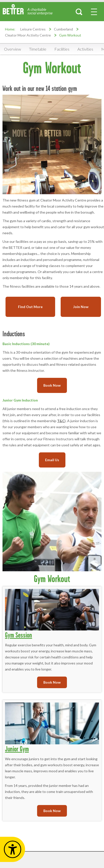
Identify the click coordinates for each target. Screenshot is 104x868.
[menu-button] (94, 12)
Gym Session (19, 635)
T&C (61, 421)
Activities (85, 49)
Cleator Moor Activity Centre (28, 35)
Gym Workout (70, 35)
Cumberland (63, 29)
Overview (13, 49)
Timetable (38, 49)
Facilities (62, 49)
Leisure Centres (33, 29)
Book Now (52, 385)
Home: (10, 29)
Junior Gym (17, 749)
